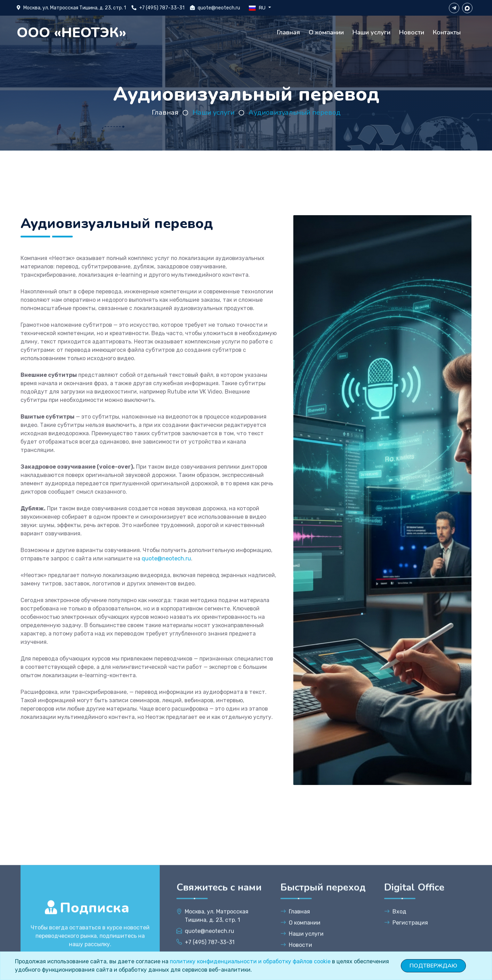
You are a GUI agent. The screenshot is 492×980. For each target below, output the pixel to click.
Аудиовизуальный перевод (295, 112)
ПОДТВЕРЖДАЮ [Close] (433, 966)
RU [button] (258, 8)
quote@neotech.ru (219, 8)
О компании (326, 32)
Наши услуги (371, 32)
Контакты (447, 32)
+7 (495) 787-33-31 (162, 8)
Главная (288, 32)
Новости (412, 32)
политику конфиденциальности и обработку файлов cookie (250, 961)
